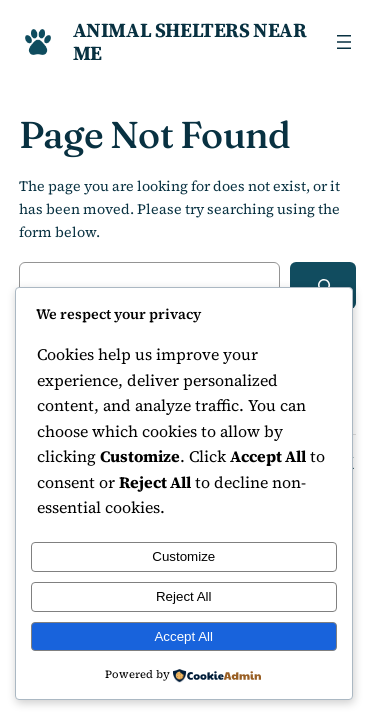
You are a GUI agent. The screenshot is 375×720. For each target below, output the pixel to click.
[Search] (323, 285)
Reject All (184, 596)
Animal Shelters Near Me (190, 41)
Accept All (183, 636)
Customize (183, 556)
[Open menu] (344, 42)
